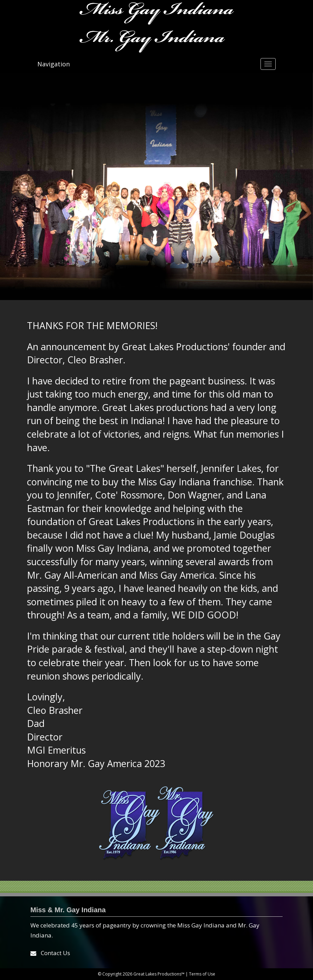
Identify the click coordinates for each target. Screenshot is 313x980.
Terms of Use (202, 974)
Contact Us (55, 953)
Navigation (54, 64)
